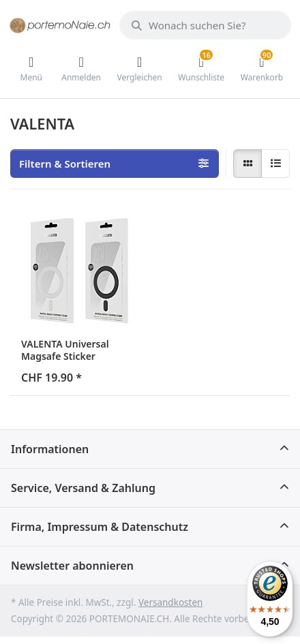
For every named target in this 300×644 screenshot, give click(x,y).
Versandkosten (170, 602)
